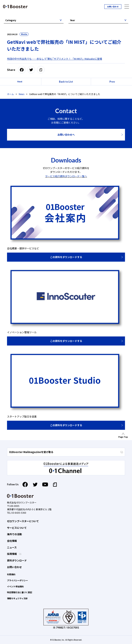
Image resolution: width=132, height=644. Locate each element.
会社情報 (12, 541)
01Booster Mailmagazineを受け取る (66, 452)
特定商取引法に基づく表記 (20, 592)
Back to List (66, 82)
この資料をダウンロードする (66, 257)
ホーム (10, 94)
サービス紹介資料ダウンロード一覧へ (66, 176)
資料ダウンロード (17, 560)
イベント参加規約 (15, 586)
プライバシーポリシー (17, 580)
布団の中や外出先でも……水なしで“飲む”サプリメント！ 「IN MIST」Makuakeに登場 (55, 59)
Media (24, 34)
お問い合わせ (113, 7)
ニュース (12, 547)
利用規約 (11, 574)
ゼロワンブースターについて (23, 521)
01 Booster (15, 7)
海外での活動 (14, 534)
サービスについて (17, 528)
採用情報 (12, 554)
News (22, 94)
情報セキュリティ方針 (17, 598)
